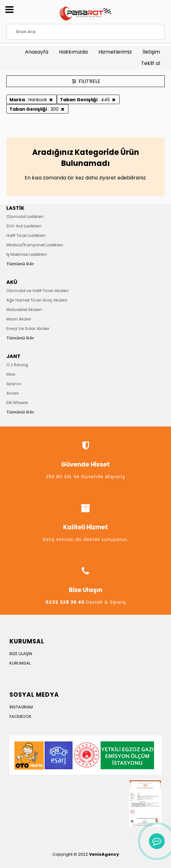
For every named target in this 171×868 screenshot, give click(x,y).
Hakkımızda (73, 52)
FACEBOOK (21, 716)
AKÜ (12, 282)
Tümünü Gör (20, 264)
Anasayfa (37, 52)
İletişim (151, 52)
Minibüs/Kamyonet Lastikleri (35, 245)
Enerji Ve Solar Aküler (28, 328)
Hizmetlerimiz (115, 52)
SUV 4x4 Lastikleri (24, 226)
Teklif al (150, 63)
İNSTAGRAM (21, 707)
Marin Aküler (19, 319)
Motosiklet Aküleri (24, 310)
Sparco (14, 384)
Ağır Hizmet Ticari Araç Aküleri (37, 300)
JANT (13, 356)
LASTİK (15, 208)
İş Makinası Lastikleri (27, 254)
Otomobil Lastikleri (25, 217)
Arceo (13, 393)
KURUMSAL (20, 663)
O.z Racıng (17, 365)
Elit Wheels (17, 403)
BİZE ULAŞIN (21, 654)
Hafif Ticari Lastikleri (26, 235)
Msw (11, 374)
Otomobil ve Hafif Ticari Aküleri (37, 291)
